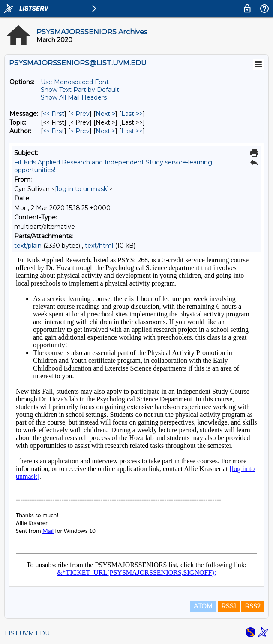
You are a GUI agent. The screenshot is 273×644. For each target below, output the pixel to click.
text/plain (28, 246)
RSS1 (229, 606)
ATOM (203, 606)
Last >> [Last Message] (132, 114)
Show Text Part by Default (80, 90)
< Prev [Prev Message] (80, 114)
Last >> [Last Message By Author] (132, 131)
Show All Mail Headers (74, 97)
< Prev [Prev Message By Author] (80, 131)
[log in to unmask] (82, 189)
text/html (99, 246)
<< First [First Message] (54, 114)
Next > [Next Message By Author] (105, 131)
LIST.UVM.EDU (27, 633)
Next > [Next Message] (105, 114)
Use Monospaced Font (75, 82)
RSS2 (253, 606)
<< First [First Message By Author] (54, 131)
